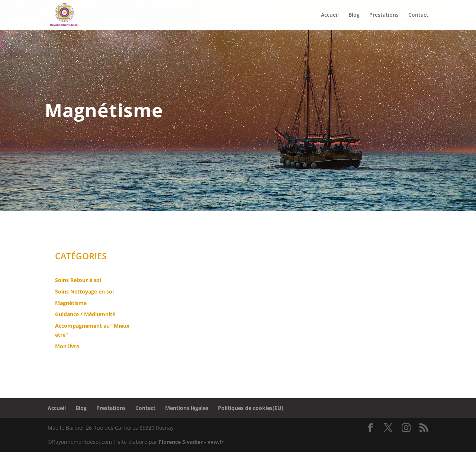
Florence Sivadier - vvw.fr (191, 442)
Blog (81, 408)
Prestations (111, 408)
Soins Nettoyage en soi (84, 291)
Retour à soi (86, 280)
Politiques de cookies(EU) (251, 408)
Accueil (57, 408)
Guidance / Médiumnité (85, 314)
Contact (145, 408)
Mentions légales (187, 408)
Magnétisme (71, 303)
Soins (63, 280)
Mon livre (67, 346)
